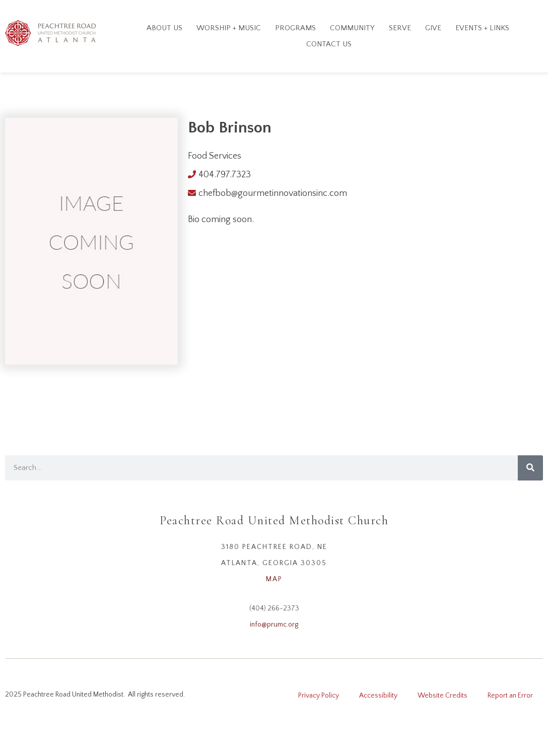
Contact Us (329, 44)
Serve (400, 28)
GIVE (433, 28)
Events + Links (482, 28)
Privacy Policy (319, 696)
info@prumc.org (274, 625)
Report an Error (510, 696)
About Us (164, 28)
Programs (295, 28)
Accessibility (378, 696)
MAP (274, 579)
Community (352, 28)
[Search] (530, 468)
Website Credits (442, 696)
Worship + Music (229, 28)
